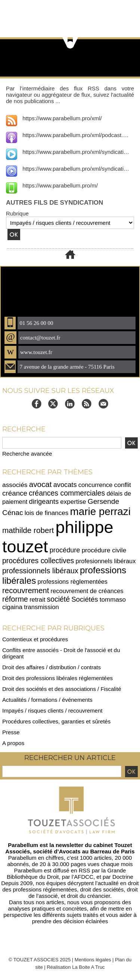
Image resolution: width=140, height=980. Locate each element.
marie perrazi (100, 511)
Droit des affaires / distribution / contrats (52, 667)
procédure (65, 550)
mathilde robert (28, 530)
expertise (73, 502)
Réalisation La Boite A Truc (76, 967)
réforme (15, 599)
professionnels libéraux (40, 571)
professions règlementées (73, 582)
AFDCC (84, 877)
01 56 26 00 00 (36, 323)
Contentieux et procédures (35, 639)
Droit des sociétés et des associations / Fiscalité (62, 689)
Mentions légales (93, 960)
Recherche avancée (27, 454)
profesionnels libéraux (105, 561)
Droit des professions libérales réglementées (57, 678)
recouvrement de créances (87, 591)
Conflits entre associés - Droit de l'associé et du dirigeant (61, 653)
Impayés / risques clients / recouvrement (52, 711)
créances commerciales (67, 493)
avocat (41, 484)
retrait (37, 599)
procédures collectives (38, 561)
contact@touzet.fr (40, 338)
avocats (65, 485)
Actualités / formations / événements (47, 700)
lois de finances (47, 513)
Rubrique (17, 213)
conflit (123, 485)
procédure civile (104, 550)
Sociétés (85, 599)
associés (15, 485)
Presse (11, 732)
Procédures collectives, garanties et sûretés (56, 721)
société (58, 599)
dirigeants (44, 501)
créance (15, 493)
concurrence (96, 485)
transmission (41, 607)
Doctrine (123, 877)
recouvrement (26, 590)
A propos (13, 743)
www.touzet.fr (36, 352)
